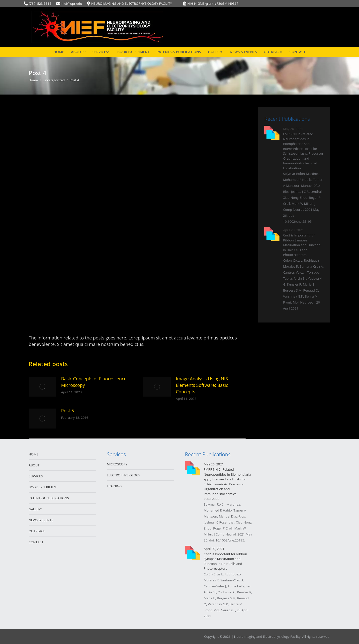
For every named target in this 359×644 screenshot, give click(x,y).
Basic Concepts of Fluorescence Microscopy (94, 382)
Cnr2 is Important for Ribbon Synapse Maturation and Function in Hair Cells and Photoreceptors (302, 245)
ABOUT (34, 465)
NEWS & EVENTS (41, 520)
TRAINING (114, 486)
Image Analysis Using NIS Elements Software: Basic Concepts (202, 385)
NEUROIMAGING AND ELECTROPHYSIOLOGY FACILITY (132, 3)
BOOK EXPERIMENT (43, 487)
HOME (34, 454)
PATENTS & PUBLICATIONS (49, 498)
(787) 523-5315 (40, 3)
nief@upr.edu (72, 3)
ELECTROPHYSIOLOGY (124, 475)
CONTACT (36, 542)
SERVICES (36, 476)
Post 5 (68, 411)
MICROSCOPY (117, 464)
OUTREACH (37, 531)
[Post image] (42, 387)
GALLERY (35, 509)
